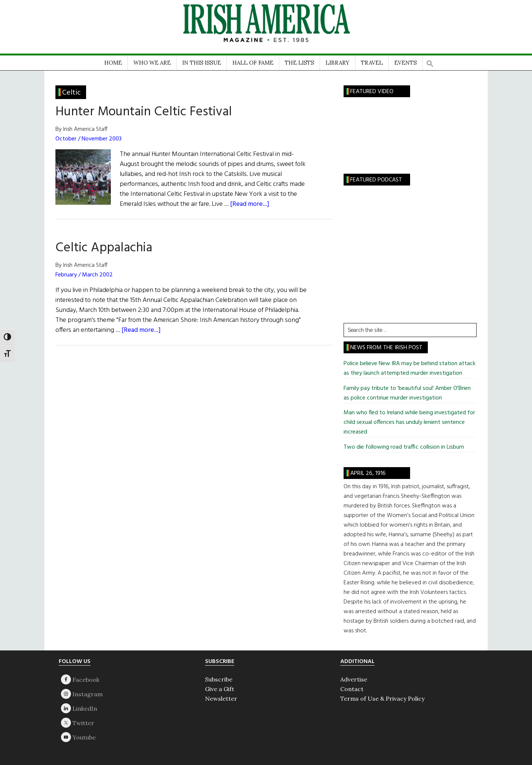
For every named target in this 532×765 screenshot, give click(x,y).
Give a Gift (220, 689)
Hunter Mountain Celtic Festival (144, 112)
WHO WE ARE (152, 63)
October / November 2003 (88, 139)
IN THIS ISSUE (202, 63)
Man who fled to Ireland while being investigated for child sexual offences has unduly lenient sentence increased (409, 422)
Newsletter (221, 698)
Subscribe (219, 679)
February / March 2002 (84, 275)
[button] (430, 61)
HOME (113, 63)
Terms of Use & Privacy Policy (382, 698)
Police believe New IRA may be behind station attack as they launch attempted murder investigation (410, 368)
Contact (352, 689)
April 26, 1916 (368, 473)
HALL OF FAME (253, 63)
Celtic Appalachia (104, 248)
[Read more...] (250, 204)
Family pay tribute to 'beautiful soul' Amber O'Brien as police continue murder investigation (407, 393)
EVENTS (405, 63)
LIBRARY (337, 63)
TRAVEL (372, 63)
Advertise (354, 679)
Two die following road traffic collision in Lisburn (404, 447)
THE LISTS (299, 63)
